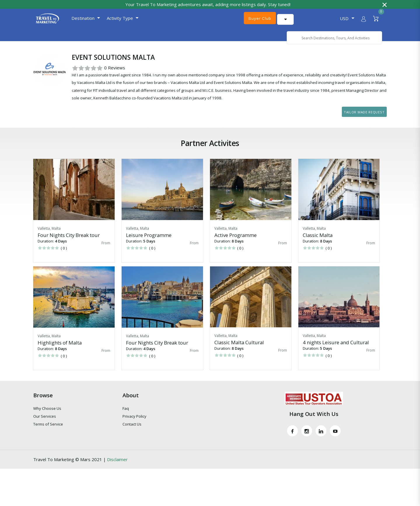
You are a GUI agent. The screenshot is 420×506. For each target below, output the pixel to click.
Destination (78, 18)
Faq (126, 416)
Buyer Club (259, 18)
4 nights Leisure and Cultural (336, 350)
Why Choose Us (47, 416)
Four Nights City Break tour (69, 242)
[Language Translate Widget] (305, 19)
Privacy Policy (134, 424)
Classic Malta (318, 242)
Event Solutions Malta (113, 47)
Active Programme (236, 242)
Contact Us (132, 432)
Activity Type (115, 18)
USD (344, 18)
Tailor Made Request (364, 119)
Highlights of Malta (60, 350)
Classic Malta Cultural (239, 350)
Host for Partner (68, 47)
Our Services (45, 424)
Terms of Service (48, 432)
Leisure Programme (149, 242)
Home (40, 47)
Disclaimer (117, 467)
